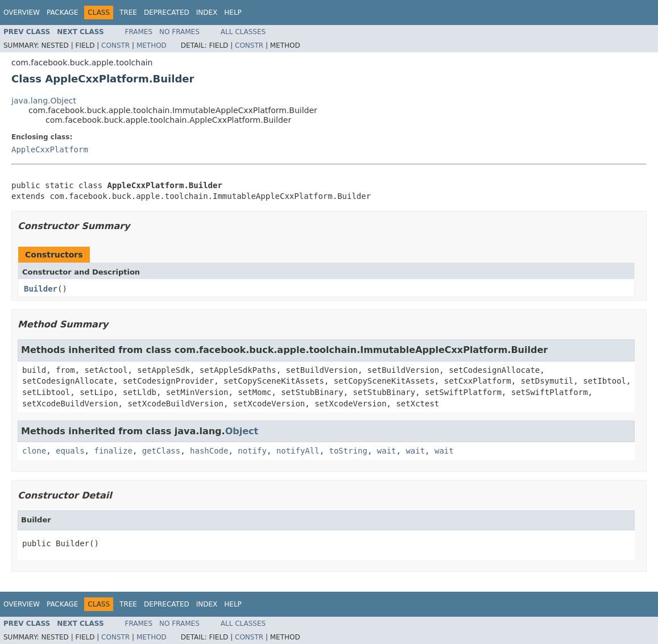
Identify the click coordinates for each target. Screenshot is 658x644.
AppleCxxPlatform (50, 149)
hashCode (209, 451)
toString (348, 451)
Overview (22, 13)
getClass (161, 451)
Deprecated (167, 13)
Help (233, 13)
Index (207, 13)
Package (62, 13)
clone (34, 451)
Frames (139, 32)
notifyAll (298, 451)
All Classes (243, 32)
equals (70, 451)
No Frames (179, 32)
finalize (113, 451)
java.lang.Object (44, 101)
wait (387, 451)
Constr (115, 45)
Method (152, 45)
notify (252, 451)
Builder (41, 289)
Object (242, 431)
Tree (128, 13)
